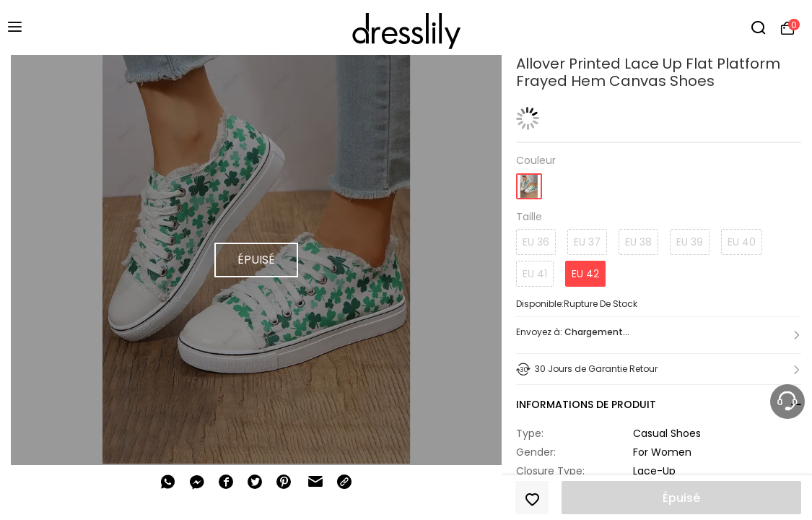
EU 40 (742, 242)
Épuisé (681, 498)
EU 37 (587, 242)
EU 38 (638, 242)
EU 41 (535, 274)
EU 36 (536, 242)
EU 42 (585, 274)
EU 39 (690, 242)
